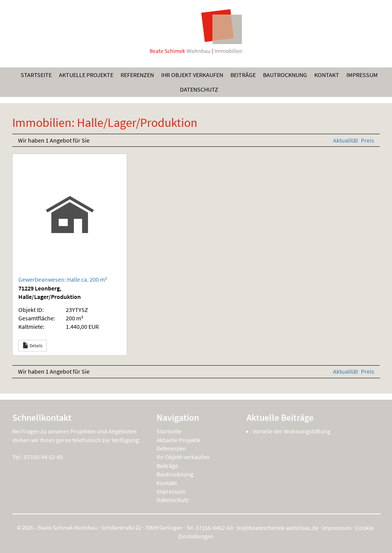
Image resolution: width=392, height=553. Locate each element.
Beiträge (243, 75)
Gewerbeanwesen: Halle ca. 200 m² (63, 279)
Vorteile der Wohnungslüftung (292, 431)
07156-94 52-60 (43, 457)
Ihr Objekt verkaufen (192, 75)
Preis (367, 140)
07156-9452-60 (214, 528)
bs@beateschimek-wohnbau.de (278, 528)
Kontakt (327, 75)
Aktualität (346, 140)
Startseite (36, 75)
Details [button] (33, 346)
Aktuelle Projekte (86, 75)
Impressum (362, 75)
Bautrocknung (285, 75)
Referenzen (137, 75)
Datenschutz (199, 89)
